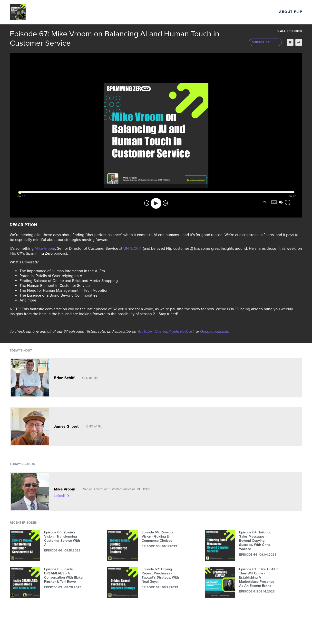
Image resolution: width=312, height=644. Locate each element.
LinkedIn (62, 496)
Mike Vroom (45, 249)
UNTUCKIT (133, 249)
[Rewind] (147, 203)
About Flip (291, 12)
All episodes (290, 31)
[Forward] (165, 203)
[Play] (156, 203)
